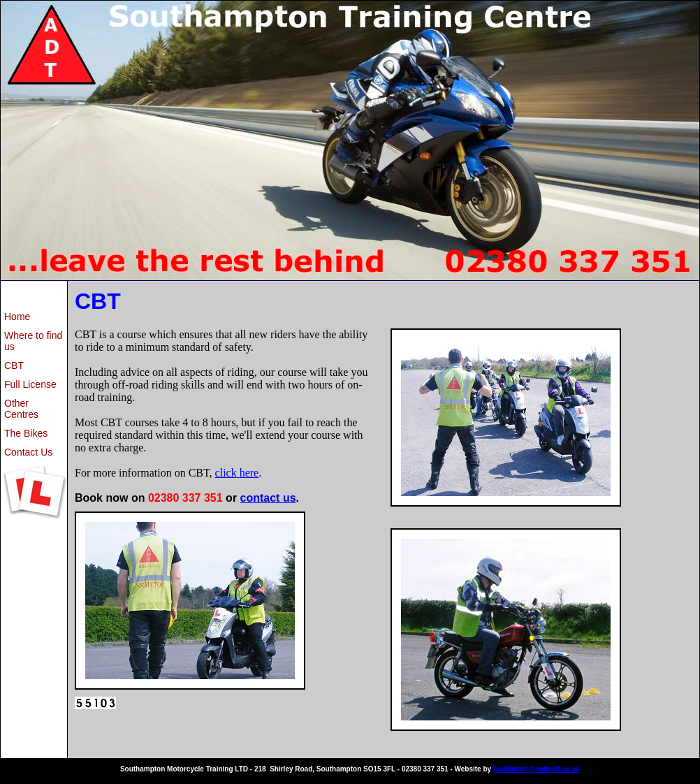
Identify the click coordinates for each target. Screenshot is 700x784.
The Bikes (26, 433)
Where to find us (33, 341)
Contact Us (28, 452)
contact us (268, 498)
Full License (30, 384)
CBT (14, 365)
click (226, 473)
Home (17, 317)
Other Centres (21, 409)
